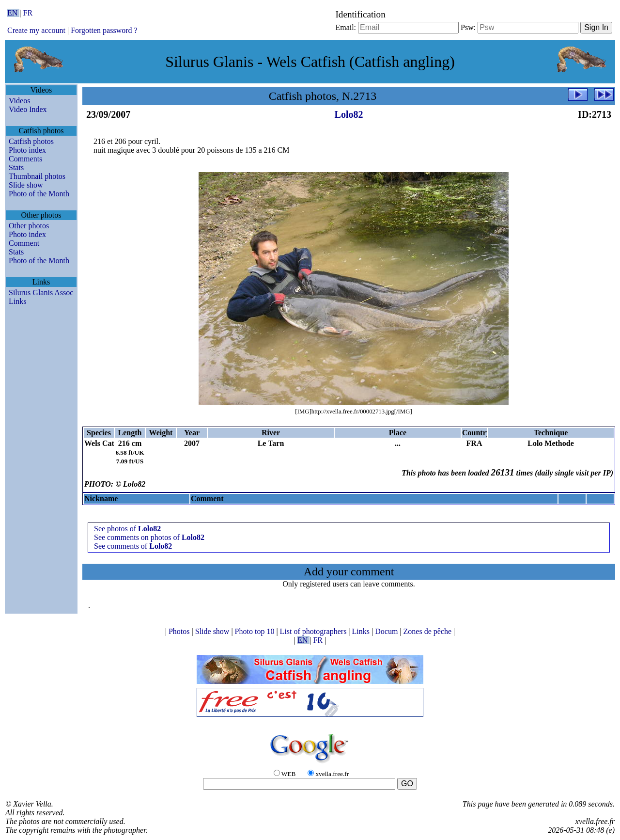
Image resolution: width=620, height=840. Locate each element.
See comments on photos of (149, 537)
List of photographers (314, 631)
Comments (25, 159)
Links (17, 301)
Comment (24, 243)
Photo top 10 (256, 631)
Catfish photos (31, 141)
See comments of (133, 546)
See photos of (127, 529)
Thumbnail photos (37, 176)
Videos (19, 101)
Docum (387, 631)
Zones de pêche (429, 631)
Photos (180, 631)
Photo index (27, 150)
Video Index (28, 109)
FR (28, 13)
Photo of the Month (39, 194)
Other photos (29, 226)
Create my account (36, 30)
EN (13, 13)
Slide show (26, 185)
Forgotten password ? (104, 30)
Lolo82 (349, 114)
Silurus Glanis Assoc (41, 293)
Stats (16, 167)
